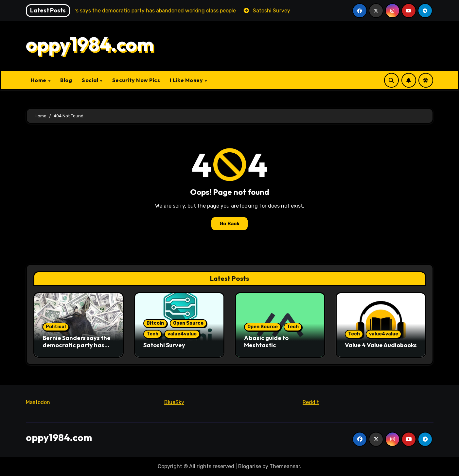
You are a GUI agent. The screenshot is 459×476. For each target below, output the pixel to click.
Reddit (311, 402)
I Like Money (187, 80)
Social (91, 80)
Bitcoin (155, 323)
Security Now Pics (136, 80)
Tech (152, 334)
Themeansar (285, 466)
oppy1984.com (90, 44)
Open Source (188, 323)
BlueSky (174, 402)
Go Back (230, 224)
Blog (66, 80)
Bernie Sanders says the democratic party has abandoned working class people (77, 348)
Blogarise (250, 466)
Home (39, 80)
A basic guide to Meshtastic (266, 341)
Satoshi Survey (164, 345)
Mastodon (38, 402)
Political (56, 327)
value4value (182, 334)
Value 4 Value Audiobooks (381, 345)
